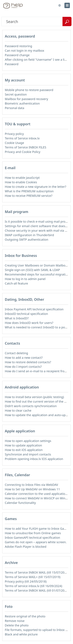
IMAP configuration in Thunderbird (29, 235)
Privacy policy (14, 134)
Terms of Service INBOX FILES (26, 147)
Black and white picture (21, 634)
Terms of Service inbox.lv (22, 138)
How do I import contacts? (23, 367)
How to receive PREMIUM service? (29, 196)
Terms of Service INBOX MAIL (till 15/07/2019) (37, 572)
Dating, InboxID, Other (24, 299)
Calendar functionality (20, 503)
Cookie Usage (14, 143)
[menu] (67, 5)
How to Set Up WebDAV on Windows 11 (32, 489)
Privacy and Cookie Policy (23, 152)
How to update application (23, 445)
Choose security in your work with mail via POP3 (39, 231)
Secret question (16, 94)
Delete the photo (17, 625)
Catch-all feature (16, 283)
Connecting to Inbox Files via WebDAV (31, 485)
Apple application (20, 431)
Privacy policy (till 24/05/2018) (26, 581)
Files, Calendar (17, 475)
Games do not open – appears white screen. (36, 542)
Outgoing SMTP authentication (27, 240)
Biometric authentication (22, 103)
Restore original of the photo (25, 616)
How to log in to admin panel (25, 279)
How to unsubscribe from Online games (33, 533)
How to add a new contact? (24, 358)
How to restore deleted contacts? (28, 362)
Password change (17, 55)
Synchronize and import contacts (28, 454)
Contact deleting (16, 353)
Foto (9, 606)
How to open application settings (28, 441)
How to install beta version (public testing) (34, 397)
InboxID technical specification (26, 314)
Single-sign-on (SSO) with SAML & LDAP (32, 270)
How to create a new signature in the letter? (36, 187)
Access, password (20, 36)
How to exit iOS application (24, 450)
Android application (22, 387)
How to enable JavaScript (22, 178)
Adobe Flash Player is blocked (26, 547)
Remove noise (15, 621)
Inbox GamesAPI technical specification (32, 538)
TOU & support (18, 124)
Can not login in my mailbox (24, 51)
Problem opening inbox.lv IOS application (34, 459)
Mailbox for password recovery (26, 99)
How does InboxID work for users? (29, 323)
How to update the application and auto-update (38, 415)
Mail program (17, 212)
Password (12, 64)
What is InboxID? (17, 318)
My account (15, 80)
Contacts (12, 343)
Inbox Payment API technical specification (34, 309)
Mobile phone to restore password (29, 90)
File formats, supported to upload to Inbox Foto (38, 630)
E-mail (10, 168)
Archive (11, 563)
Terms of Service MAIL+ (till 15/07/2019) (33, 577)
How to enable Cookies (21, 182)
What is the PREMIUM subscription (29, 191)
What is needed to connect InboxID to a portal (37, 327)
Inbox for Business (21, 256)
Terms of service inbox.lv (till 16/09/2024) (33, 586)
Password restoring (18, 46)
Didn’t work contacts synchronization (31, 406)
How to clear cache (18, 410)
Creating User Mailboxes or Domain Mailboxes (37, 265)
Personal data (14, 108)
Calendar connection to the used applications (37, 494)
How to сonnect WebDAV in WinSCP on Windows (39, 498)
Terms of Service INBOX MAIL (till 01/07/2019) (37, 590)
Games (11, 519)
